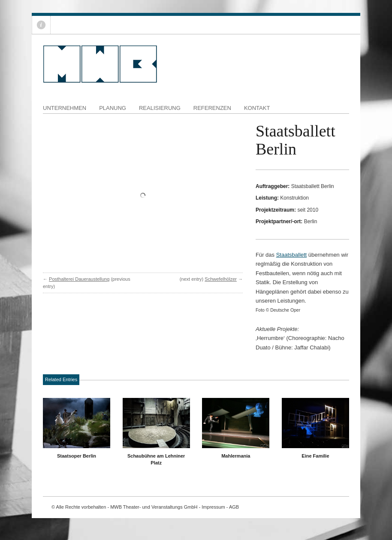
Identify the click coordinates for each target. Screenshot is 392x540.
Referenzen (212, 108)
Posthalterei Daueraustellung (79, 279)
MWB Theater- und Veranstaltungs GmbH (154, 507)
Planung (113, 108)
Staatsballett (292, 255)
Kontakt (257, 108)
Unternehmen (65, 108)
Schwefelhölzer (221, 279)
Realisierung (160, 108)
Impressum (213, 507)
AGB (234, 507)
